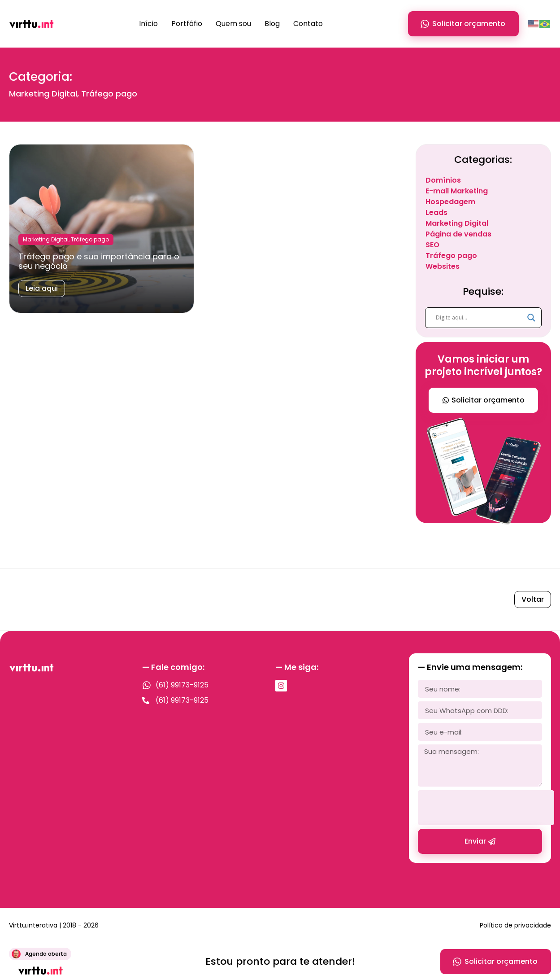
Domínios (443, 180)
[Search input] (479, 318)
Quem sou (233, 24)
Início (148, 24)
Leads (436, 212)
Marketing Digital (457, 223)
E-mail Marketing (457, 191)
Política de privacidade (515, 925)
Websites (443, 266)
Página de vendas (458, 234)
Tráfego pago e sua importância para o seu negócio (99, 261)
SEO (432, 245)
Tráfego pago (451, 256)
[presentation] (486, 808)
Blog (272, 24)
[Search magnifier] (531, 318)
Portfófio (187, 24)
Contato (308, 24)
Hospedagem (450, 202)
